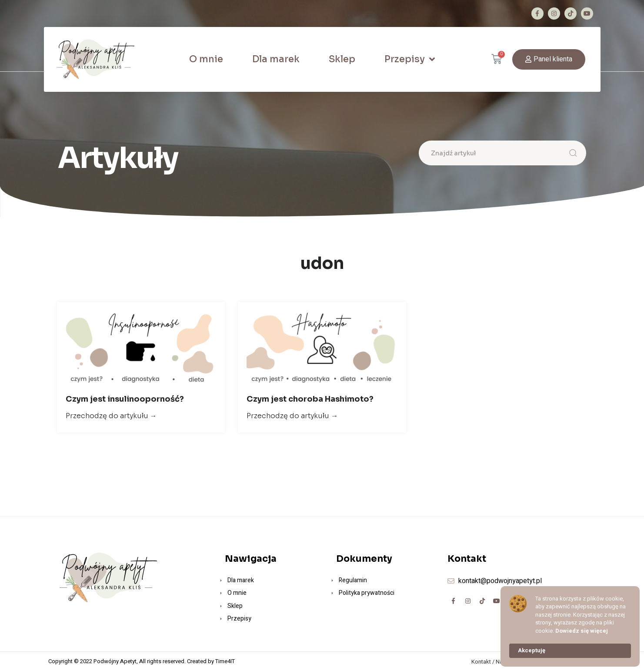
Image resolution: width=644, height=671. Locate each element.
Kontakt (481, 662)
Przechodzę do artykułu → (111, 416)
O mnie (206, 59)
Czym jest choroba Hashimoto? (310, 399)
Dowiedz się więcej (582, 631)
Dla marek (276, 59)
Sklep (342, 59)
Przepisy (410, 59)
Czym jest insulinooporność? (125, 399)
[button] (549, 59)
